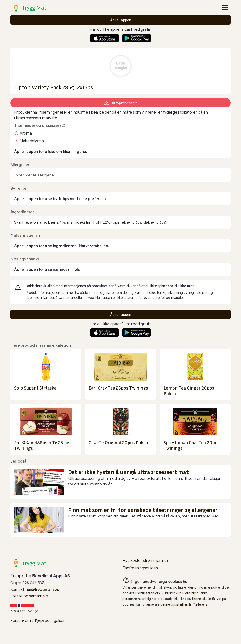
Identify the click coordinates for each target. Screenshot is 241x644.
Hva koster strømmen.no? (145, 560)
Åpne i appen (121, 20)
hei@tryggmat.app (42, 589)
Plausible (189, 593)
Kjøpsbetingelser (50, 620)
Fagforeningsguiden (140, 568)
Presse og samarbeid (29, 596)
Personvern (21, 620)
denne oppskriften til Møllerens (184, 604)
